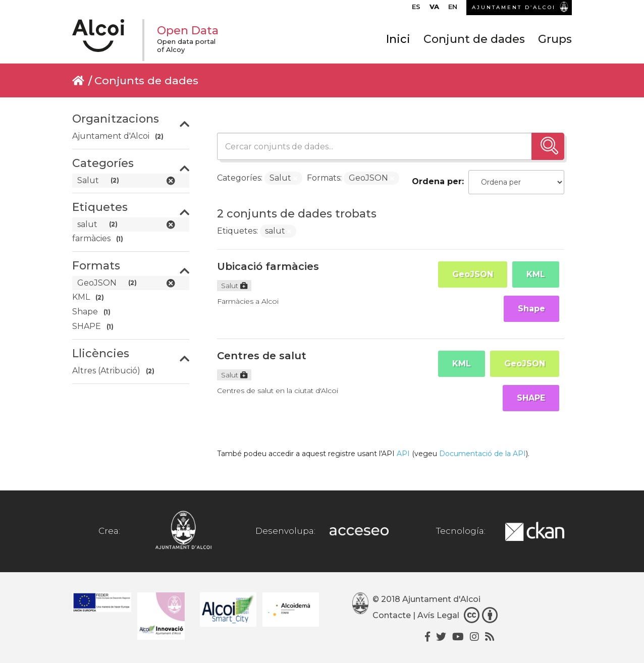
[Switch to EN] (453, 9)
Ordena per (437, 181)
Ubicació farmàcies (268, 266)
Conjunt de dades (474, 39)
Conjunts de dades (146, 80)
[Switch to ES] (416, 9)
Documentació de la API (482, 454)
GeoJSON (473, 274)
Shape (531, 309)
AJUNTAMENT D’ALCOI (514, 7)
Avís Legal (438, 615)
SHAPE (531, 398)
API (403, 454)
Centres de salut (262, 356)
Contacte (392, 615)
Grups (555, 39)
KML (536, 274)
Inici (398, 39)
